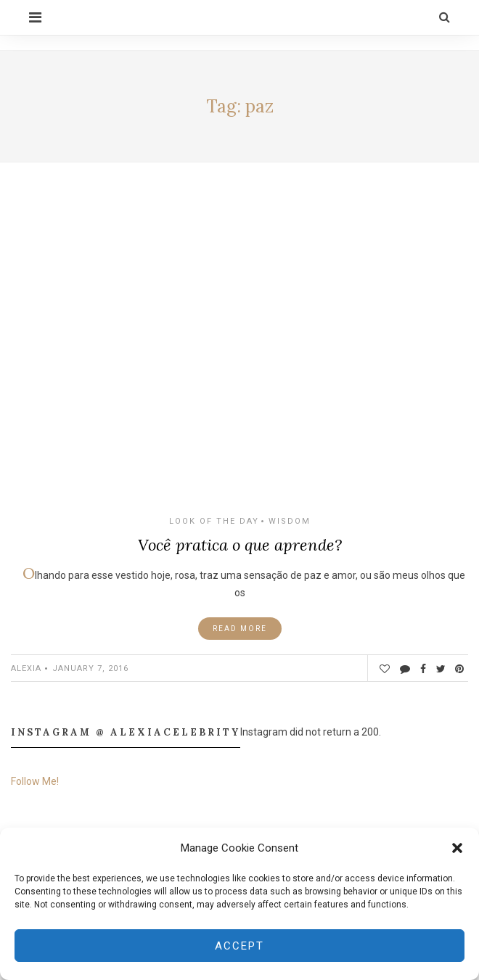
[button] (457, 848)
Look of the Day (214, 521)
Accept (239, 946)
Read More (240, 629)
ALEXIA (26, 668)
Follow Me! (35, 781)
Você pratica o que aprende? (240, 545)
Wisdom (290, 521)
